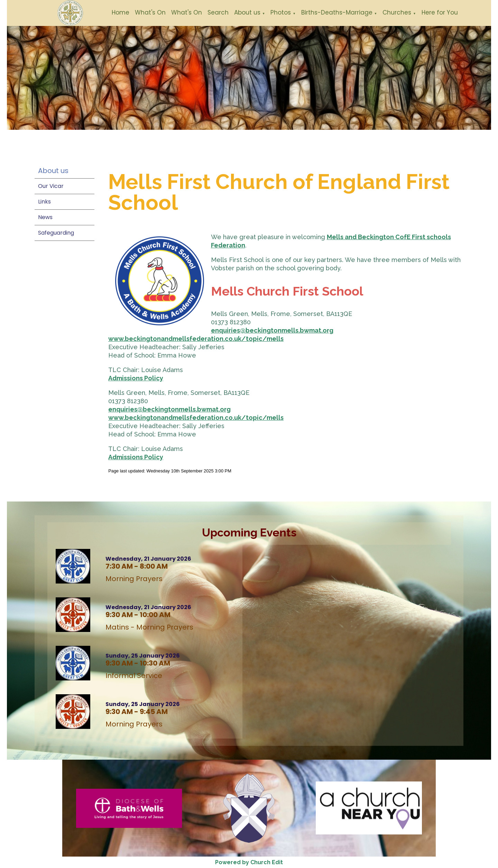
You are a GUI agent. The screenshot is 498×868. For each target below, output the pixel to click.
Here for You (440, 12)
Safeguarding (56, 233)
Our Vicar (51, 186)
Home (121, 12)
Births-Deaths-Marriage (337, 12)
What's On (150, 12)
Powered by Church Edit (249, 862)
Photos (281, 12)
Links (44, 202)
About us (247, 12)
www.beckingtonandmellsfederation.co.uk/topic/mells (196, 339)
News (45, 217)
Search (218, 12)
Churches (397, 12)
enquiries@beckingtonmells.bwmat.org (272, 330)
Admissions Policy (136, 378)
